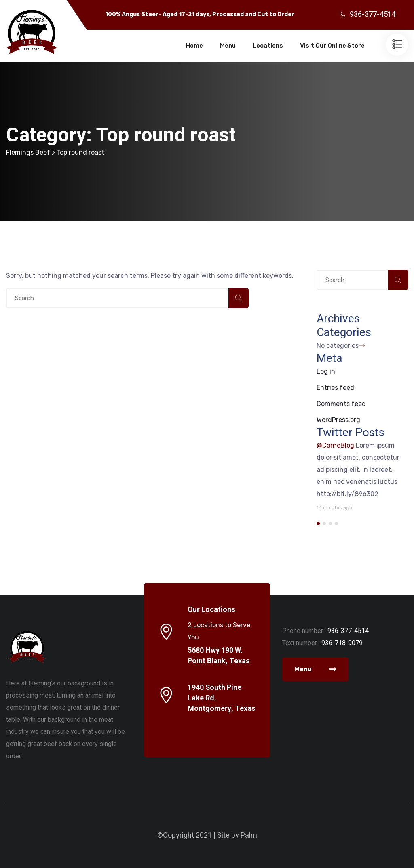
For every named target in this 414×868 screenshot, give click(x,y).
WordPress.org (338, 420)
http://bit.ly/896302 (347, 494)
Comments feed (341, 404)
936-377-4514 (373, 14)
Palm (249, 835)
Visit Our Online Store (332, 46)
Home (194, 46)
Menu (228, 46)
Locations (268, 46)
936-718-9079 (342, 643)
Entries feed (335, 388)
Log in (326, 371)
